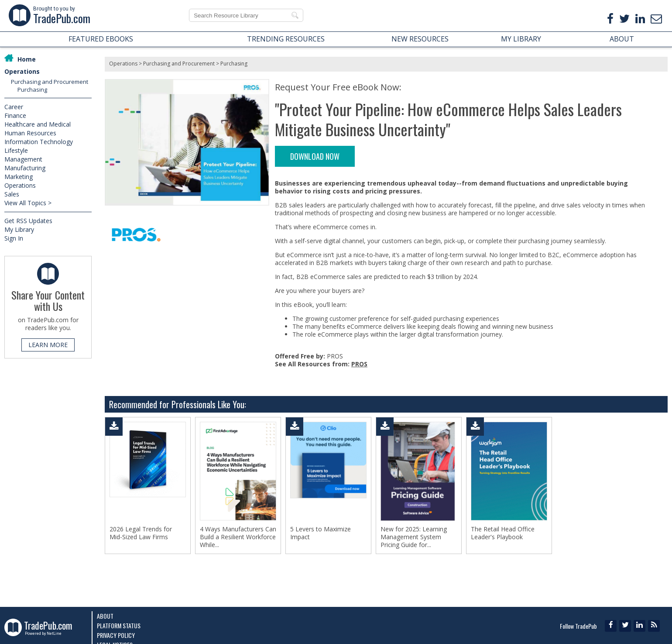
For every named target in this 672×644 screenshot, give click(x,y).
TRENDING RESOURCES (286, 39)
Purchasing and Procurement (50, 82)
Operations (22, 71)
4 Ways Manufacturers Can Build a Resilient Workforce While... (238, 537)
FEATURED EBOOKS (101, 39)
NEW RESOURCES (420, 39)
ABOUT (622, 39)
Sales (12, 194)
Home (27, 59)
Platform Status (119, 625)
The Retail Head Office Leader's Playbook (503, 533)
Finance (15, 115)
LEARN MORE (48, 345)
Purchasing (32, 90)
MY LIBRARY (521, 39)
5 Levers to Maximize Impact (321, 533)
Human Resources (30, 133)
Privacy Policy (116, 635)
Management (23, 159)
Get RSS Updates (28, 221)
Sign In (14, 238)
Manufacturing (25, 168)
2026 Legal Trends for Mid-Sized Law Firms (141, 533)
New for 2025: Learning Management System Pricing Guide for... (414, 537)
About (105, 616)
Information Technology (39, 142)
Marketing (19, 177)
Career (14, 107)
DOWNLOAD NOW (315, 156)
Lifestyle (16, 150)
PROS (359, 364)
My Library (19, 229)
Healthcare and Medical (38, 124)
